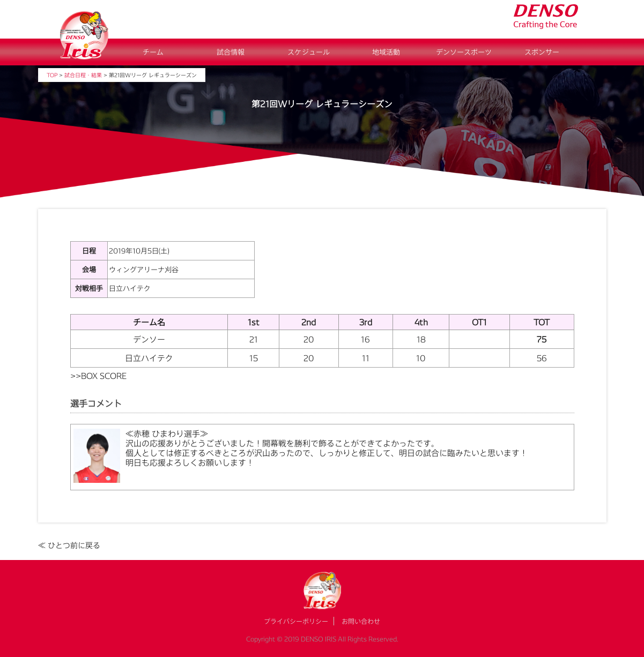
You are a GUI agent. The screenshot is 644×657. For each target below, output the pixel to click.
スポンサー (542, 52)
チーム (153, 52)
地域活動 (386, 52)
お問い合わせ (361, 621)
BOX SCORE (104, 376)
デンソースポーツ (464, 52)
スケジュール (309, 52)
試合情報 (231, 52)
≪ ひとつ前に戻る (69, 545)
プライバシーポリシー (296, 621)
